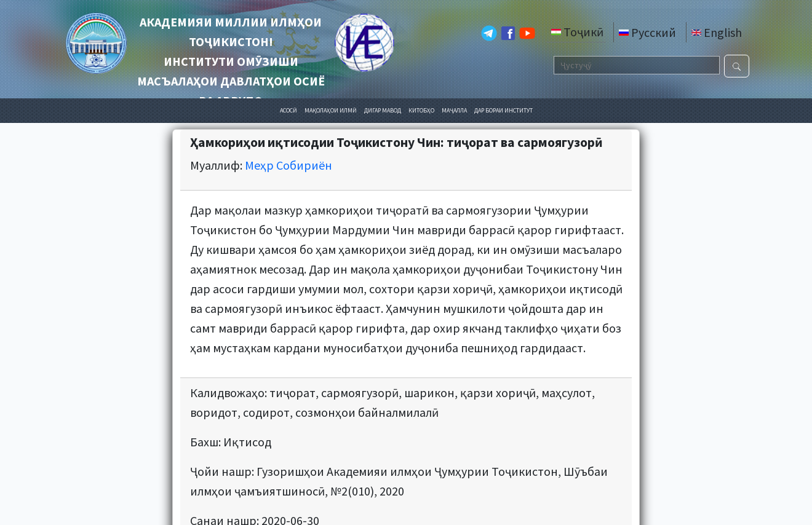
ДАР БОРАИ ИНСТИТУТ (504, 110)
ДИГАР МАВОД (383, 110)
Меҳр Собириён (289, 165)
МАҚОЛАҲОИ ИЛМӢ (331, 110)
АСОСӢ (289, 110)
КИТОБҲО (421, 110)
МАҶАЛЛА (454, 110)
